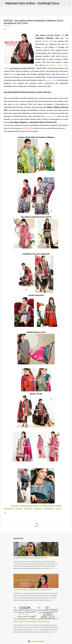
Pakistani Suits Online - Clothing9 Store (32, 3)
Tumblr (58, 506)
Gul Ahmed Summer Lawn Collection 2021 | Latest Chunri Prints (33, 590)
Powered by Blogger (36, 641)
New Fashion (28, 509)
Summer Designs (49, 509)
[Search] (62, 3)
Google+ (36, 506)
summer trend (51, 80)
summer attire (51, 116)
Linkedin (43, 506)
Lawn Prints (19, 509)
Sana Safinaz (38, 509)
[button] (5, 29)
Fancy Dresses (9, 509)
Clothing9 (23, 506)
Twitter (30, 506)
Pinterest (51, 506)
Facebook (15, 506)
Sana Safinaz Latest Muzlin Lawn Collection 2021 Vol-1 (30, 558)
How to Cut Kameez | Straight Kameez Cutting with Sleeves (32, 621)
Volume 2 (58, 509)
